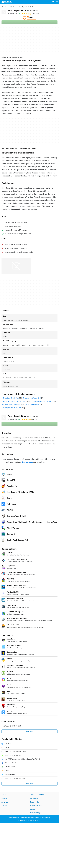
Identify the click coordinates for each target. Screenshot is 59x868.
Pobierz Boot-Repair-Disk (10, 398)
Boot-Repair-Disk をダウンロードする (14, 401)
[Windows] (7, 7)
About (3, 795)
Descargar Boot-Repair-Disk (11, 404)
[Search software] (53, 2)
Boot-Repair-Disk (23, 10)
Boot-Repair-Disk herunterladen (42, 401)
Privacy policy (35, 802)
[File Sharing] (14, 7)
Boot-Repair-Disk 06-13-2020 (11, 726)
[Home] (2, 7)
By (12, 14)
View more (29, 731)
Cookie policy (35, 798)
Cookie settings (35, 813)
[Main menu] (57, 2)
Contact (4, 798)
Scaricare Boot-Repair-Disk (32, 398)
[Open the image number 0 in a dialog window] (16, 266)
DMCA (32, 809)
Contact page (28, 462)
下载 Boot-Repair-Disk (32, 404)
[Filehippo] (7, 2)
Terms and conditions (37, 795)
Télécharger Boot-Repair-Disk (11, 408)
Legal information (36, 806)
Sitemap (4, 806)
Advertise (5, 802)
